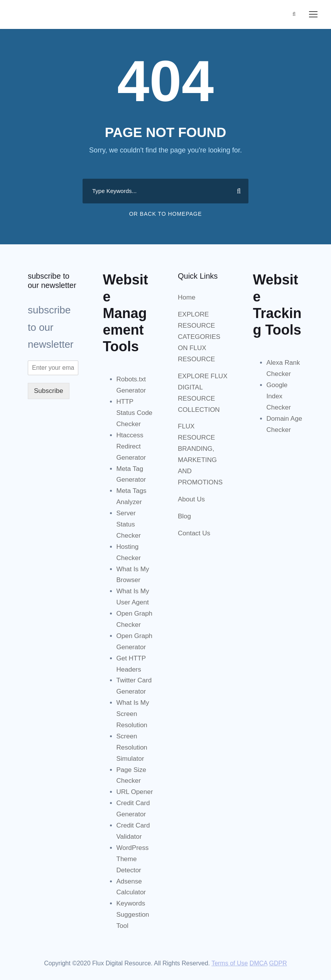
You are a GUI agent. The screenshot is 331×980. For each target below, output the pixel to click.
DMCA (258, 963)
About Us (191, 499)
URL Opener (135, 792)
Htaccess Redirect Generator (131, 446)
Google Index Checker (279, 396)
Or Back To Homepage (166, 214)
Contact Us (194, 533)
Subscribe (49, 391)
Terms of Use (230, 963)
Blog (184, 516)
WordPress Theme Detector (133, 859)
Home (187, 297)
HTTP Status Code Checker (135, 413)
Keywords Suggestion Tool (133, 915)
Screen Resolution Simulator (132, 747)
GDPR (278, 963)
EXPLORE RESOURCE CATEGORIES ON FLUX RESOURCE (199, 337)
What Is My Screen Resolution (133, 714)
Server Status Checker (129, 524)
